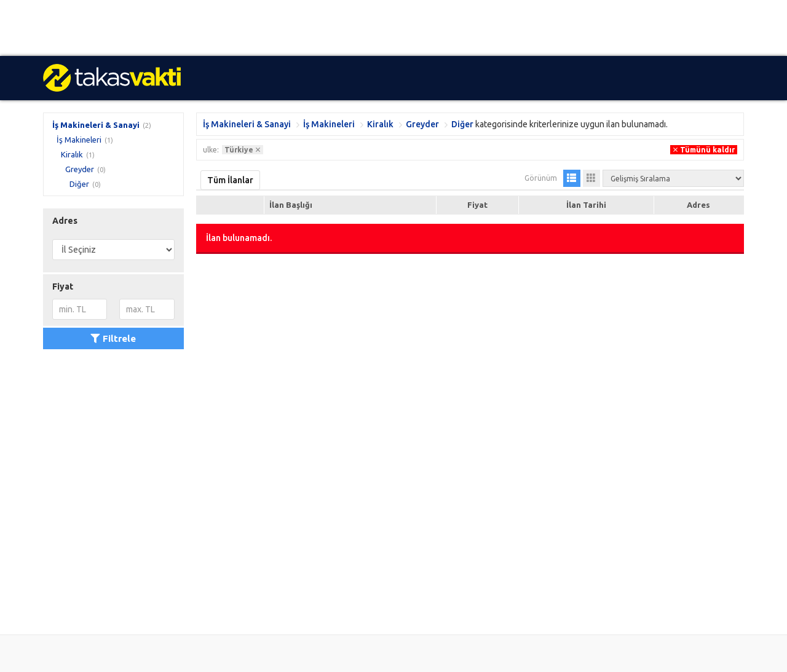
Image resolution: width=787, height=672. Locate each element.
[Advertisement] (369, 28)
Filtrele (113, 338)
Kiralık (72, 154)
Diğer (79, 184)
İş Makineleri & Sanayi (96, 125)
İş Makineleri (79, 140)
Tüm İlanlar (230, 180)
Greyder (80, 169)
